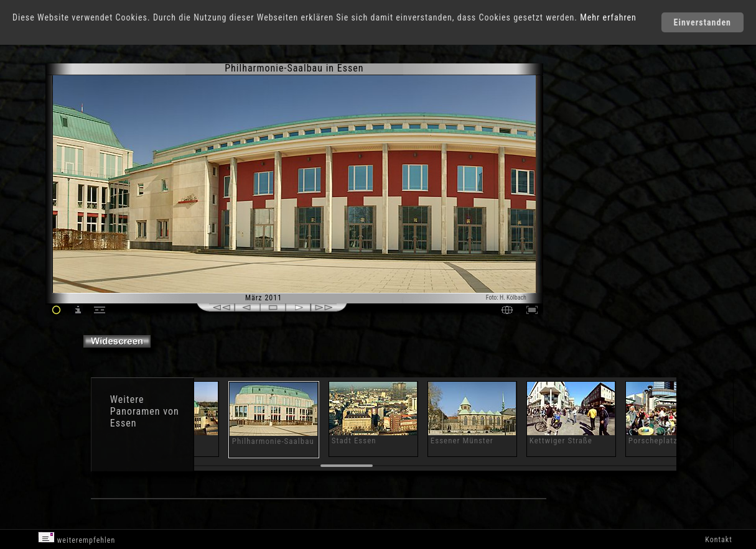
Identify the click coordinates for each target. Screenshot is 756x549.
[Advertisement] (596, 168)
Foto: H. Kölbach (506, 298)
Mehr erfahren (608, 17)
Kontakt (718, 540)
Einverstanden (702, 22)
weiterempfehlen (77, 538)
